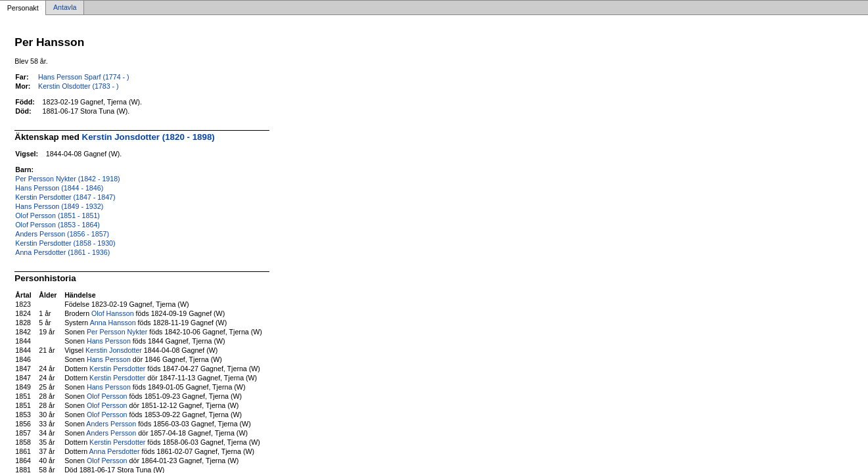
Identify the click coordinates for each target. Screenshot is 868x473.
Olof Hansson (113, 313)
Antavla (65, 8)
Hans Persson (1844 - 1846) (59, 188)
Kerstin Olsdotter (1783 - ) (79, 86)
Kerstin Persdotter (117, 369)
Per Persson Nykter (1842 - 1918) (67, 179)
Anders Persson (111, 424)
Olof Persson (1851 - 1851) (57, 215)
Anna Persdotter (115, 451)
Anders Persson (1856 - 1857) (62, 234)
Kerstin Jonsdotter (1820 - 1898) (148, 137)
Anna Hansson (113, 323)
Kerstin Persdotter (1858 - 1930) (65, 243)
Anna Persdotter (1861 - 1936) (62, 252)
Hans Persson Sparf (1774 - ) (84, 77)
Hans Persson (109, 341)
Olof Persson (107, 396)
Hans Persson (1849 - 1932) (59, 206)
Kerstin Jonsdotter (114, 350)
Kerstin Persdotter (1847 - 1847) (65, 197)
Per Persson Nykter (117, 332)
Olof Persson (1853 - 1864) (57, 225)
